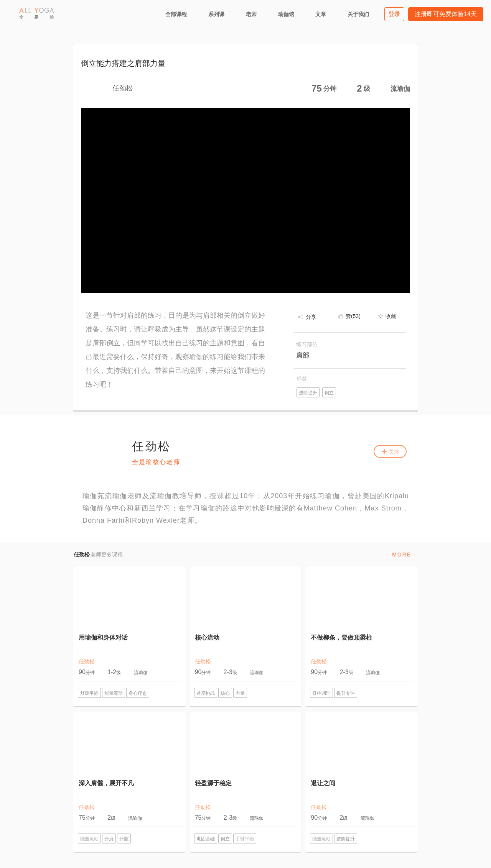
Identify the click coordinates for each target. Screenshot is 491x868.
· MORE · (402, 555)
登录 (394, 14)
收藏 (391, 316)
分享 (311, 317)
